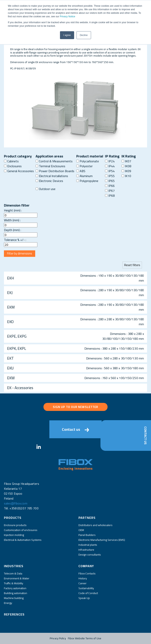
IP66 (110, 186)
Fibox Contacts (87, 573)
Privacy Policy (58, 638)
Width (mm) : (12, 220)
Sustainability (86, 588)
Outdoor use (46, 189)
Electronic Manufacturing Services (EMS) (102, 540)
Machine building (14, 598)
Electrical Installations (52, 176)
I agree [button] (67, 35)
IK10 (126, 176)
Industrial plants (88, 545)
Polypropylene (87, 181)
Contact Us (145, 435)
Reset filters (132, 265)
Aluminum (84, 176)
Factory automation (15, 588)
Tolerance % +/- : (15, 240)
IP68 (110, 196)
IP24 (110, 161)
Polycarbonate (88, 161)
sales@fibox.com (16, 503)
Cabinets (11, 161)
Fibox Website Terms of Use (85, 638)
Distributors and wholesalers (95, 525)
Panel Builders (87, 535)
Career (82, 583)
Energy (8, 603)
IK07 (126, 161)
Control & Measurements (54, 161)
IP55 (110, 176)
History (83, 578)
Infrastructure (86, 550)
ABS (81, 171)
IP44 (110, 166)
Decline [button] (84, 35)
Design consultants (90, 555)
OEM (81, 530)
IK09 (126, 171)
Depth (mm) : (12, 230)
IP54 (110, 171)
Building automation (16, 593)
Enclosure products (15, 525)
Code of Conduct (88, 593)
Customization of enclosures (21, 530)
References (14, 614)
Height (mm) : (13, 210)
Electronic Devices (49, 181)
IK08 (126, 166)
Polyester (84, 166)
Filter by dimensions (20, 253)
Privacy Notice (67, 17)
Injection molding (14, 535)
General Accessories (19, 171)
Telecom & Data (13, 573)
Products (13, 518)
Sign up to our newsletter (76, 407)
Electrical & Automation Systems (23, 540)
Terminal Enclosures (50, 166)
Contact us (75, 429)
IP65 (110, 181)
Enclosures (13, 166)
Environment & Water (17, 578)
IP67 (110, 191)
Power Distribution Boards (55, 171)
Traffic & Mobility (14, 583)
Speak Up (84, 598)
